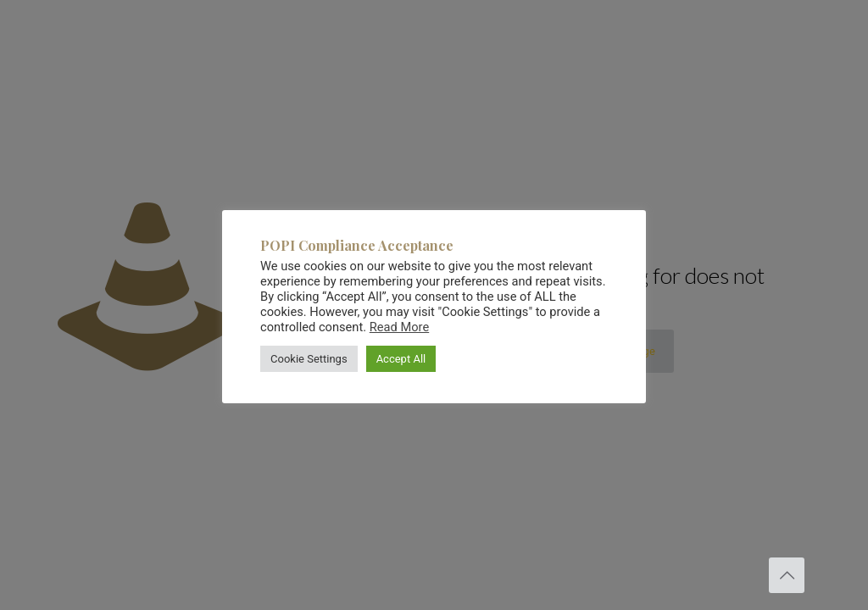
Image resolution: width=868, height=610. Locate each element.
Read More (399, 327)
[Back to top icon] (787, 575)
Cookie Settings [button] (309, 359)
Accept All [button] (401, 359)
